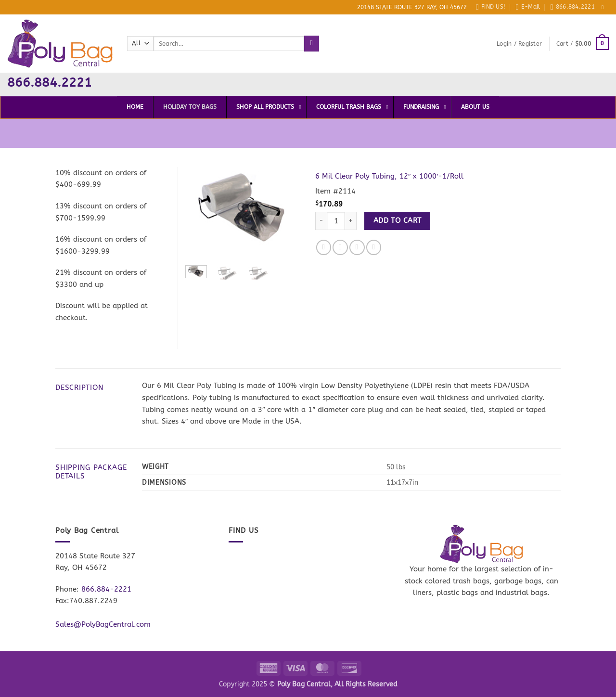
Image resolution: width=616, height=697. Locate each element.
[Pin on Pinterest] (374, 247)
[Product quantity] (336, 221)
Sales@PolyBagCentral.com (103, 624)
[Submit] (312, 43)
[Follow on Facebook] (604, 7)
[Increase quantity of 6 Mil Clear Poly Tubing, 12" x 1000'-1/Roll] (351, 221)
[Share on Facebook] (324, 247)
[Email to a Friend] (357, 247)
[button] (519, 44)
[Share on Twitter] (340, 247)
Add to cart (398, 220)
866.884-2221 (106, 589)
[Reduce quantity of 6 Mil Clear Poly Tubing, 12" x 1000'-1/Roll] (321, 221)
